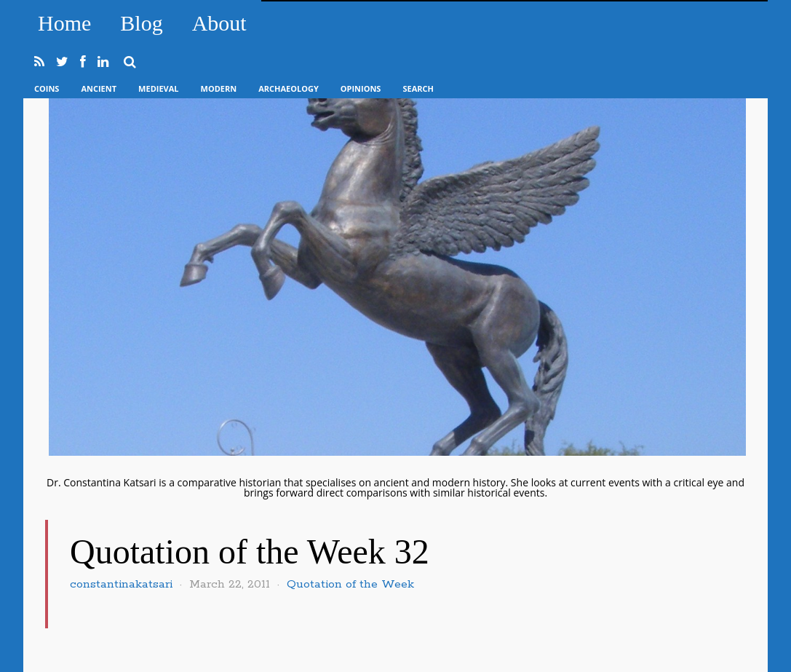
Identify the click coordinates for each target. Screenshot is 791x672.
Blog (141, 23)
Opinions (361, 88)
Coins (47, 88)
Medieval (158, 88)
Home (64, 23)
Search (418, 88)
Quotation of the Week (350, 584)
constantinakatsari (121, 584)
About (219, 23)
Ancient (99, 88)
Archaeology (289, 88)
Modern (219, 88)
